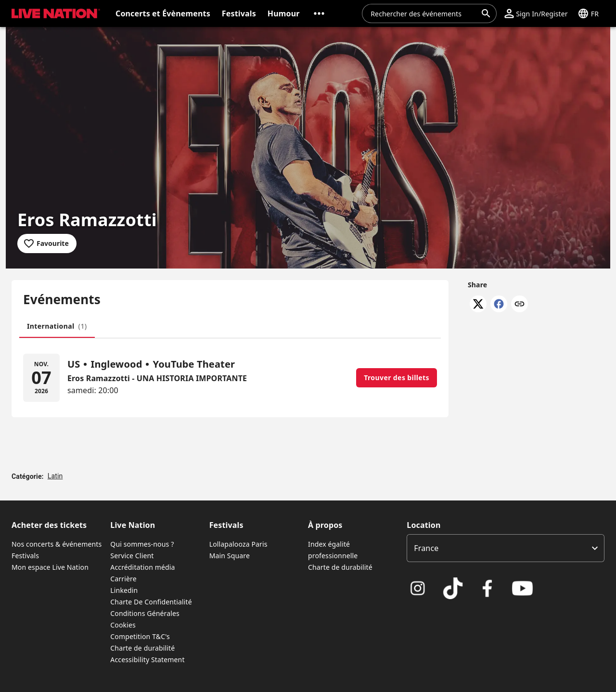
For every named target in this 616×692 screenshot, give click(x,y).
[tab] (57, 326)
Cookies (123, 625)
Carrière (123, 579)
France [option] (426, 548)
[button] (319, 13)
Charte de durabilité (142, 648)
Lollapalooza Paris (238, 544)
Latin (55, 476)
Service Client (132, 556)
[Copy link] (520, 305)
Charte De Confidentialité (151, 602)
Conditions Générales (145, 613)
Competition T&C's (140, 636)
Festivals (25, 556)
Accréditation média (142, 567)
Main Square (230, 556)
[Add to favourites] (47, 243)
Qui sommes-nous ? (142, 544)
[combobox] (423, 13)
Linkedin (124, 590)
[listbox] (506, 548)
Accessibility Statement (147, 660)
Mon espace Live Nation (50, 567)
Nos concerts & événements (57, 544)
